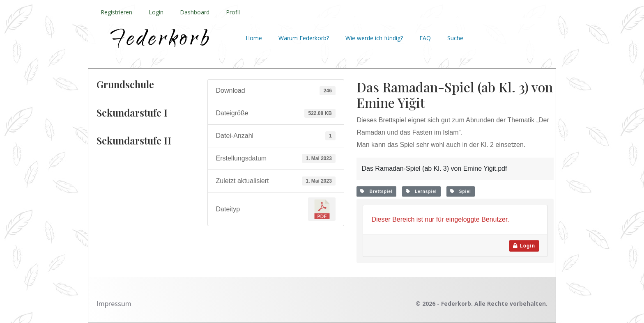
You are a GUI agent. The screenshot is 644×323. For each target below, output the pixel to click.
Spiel (461, 191)
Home (254, 38)
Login (156, 12)
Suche (455, 38)
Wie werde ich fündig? (374, 38)
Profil (233, 12)
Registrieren (116, 12)
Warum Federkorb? (304, 38)
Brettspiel (376, 191)
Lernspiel (421, 191)
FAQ (425, 38)
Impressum (114, 304)
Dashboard (195, 12)
